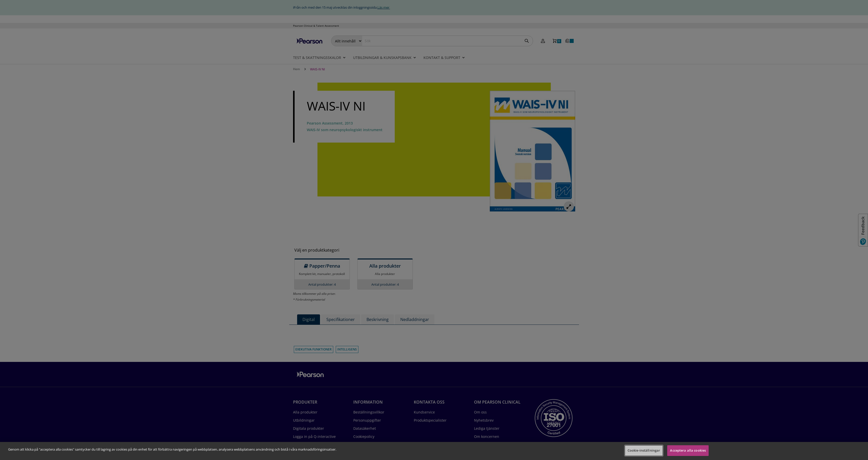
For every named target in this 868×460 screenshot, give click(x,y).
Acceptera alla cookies (688, 450)
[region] (434, 451)
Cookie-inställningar (644, 450)
